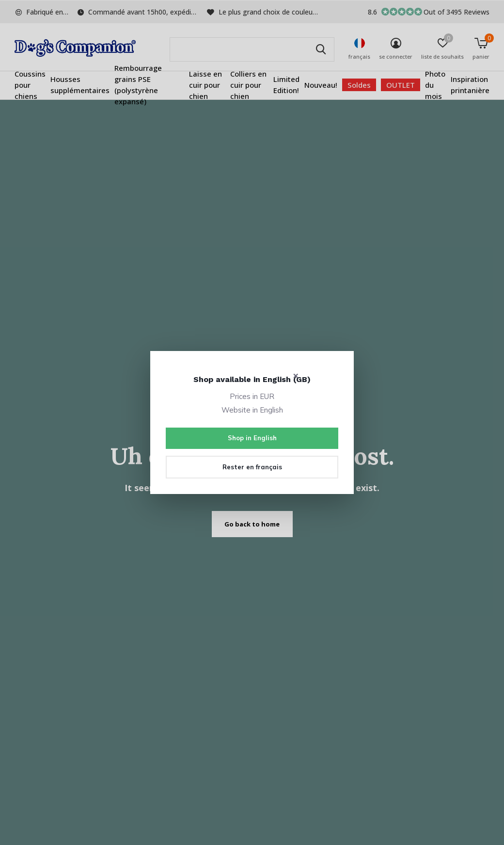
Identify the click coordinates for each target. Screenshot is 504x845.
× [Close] (296, 375)
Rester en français (252, 467)
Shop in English (252, 438)
